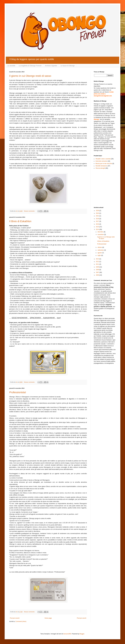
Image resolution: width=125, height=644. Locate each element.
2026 (98, 211)
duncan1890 (67, 634)
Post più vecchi (82, 618)
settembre (101, 250)
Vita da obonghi (100, 168)
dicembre (101, 232)
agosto (100, 253)
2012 (98, 262)
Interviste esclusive (101, 161)
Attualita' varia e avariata (103, 159)
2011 (98, 264)
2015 (98, 227)
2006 (98, 275)
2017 (98, 221)
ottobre (100, 247)
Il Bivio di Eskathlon (20, 221)
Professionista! (18, 392)
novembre (101, 235)
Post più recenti (15, 618)
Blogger (82, 634)
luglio (99, 255)
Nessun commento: (30, 211)
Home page (48, 618)
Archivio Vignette (51, 66)
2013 (98, 259)
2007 (98, 272)
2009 (98, 267)
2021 (98, 216)
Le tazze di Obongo (68, 66)
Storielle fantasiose (101, 166)
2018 (98, 219)
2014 (98, 229)
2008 (98, 270)
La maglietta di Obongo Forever (30, 66)
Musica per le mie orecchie (104, 164)
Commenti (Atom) (21, 621)
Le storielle (11, 66)
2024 (98, 213)
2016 (98, 224)
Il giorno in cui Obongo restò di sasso (30, 76)
